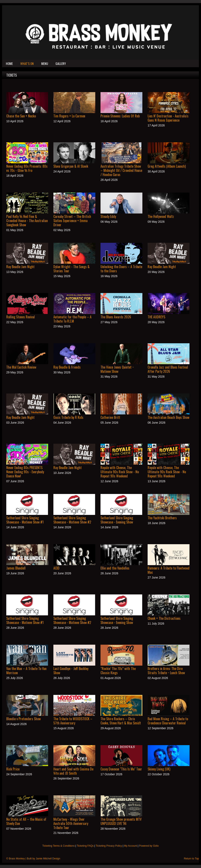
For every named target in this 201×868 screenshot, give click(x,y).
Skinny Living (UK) (159, 769)
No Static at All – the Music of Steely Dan (26, 821)
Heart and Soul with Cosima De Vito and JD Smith (73, 771)
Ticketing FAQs (85, 846)
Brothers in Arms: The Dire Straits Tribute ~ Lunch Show (166, 671)
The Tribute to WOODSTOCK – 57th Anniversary (73, 721)
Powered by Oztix (149, 846)
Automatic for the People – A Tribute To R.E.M (72, 319)
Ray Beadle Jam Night (20, 267)
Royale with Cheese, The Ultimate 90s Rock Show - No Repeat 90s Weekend (120, 472)
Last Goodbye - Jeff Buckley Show (71, 671)
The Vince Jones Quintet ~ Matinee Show (117, 369)
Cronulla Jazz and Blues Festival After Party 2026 (168, 369)
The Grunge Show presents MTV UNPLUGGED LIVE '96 (121, 821)
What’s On (27, 63)
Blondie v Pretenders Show (23, 719)
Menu (45, 63)
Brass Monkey (17, 859)
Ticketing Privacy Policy (109, 846)
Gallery (61, 63)
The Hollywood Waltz (161, 216)
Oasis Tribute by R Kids (68, 417)
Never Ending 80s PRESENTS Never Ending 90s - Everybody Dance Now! (25, 472)
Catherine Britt (110, 417)
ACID (56, 568)
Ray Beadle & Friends (67, 367)
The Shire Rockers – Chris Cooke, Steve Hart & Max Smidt (121, 721)
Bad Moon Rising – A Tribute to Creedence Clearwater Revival (168, 721)
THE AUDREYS (156, 317)
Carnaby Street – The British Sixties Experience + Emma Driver (72, 221)
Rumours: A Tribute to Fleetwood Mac (169, 570)
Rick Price (13, 769)
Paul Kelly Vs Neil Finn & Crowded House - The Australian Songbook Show (27, 221)
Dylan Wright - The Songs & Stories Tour (72, 269)
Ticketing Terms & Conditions (59, 846)
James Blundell (16, 568)
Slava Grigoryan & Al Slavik (71, 166)
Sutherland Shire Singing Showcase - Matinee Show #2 (72, 520)
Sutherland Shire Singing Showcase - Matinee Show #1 (25, 520)
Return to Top (191, 859)
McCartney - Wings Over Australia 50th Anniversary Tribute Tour (71, 823)
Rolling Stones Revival (21, 317)
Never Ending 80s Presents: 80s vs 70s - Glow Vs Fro (27, 168)
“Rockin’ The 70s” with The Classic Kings (118, 671)
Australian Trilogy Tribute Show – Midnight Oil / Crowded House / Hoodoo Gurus (121, 170)
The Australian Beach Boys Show (168, 417)
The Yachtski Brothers (162, 518)
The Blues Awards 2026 (116, 317)
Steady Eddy (108, 216)
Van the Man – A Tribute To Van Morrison (26, 671)
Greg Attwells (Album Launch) (167, 166)
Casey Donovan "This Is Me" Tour (121, 769)
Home (9, 63)
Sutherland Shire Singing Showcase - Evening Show (117, 520)
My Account (130, 846)
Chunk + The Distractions (164, 618)
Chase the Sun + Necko (21, 116)
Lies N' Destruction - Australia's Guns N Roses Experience (168, 118)
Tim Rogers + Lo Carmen (69, 116)
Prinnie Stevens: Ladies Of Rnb (120, 116)
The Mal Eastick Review (21, 367)
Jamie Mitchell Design (48, 859)
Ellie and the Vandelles (115, 568)
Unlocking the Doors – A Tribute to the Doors (121, 269)
